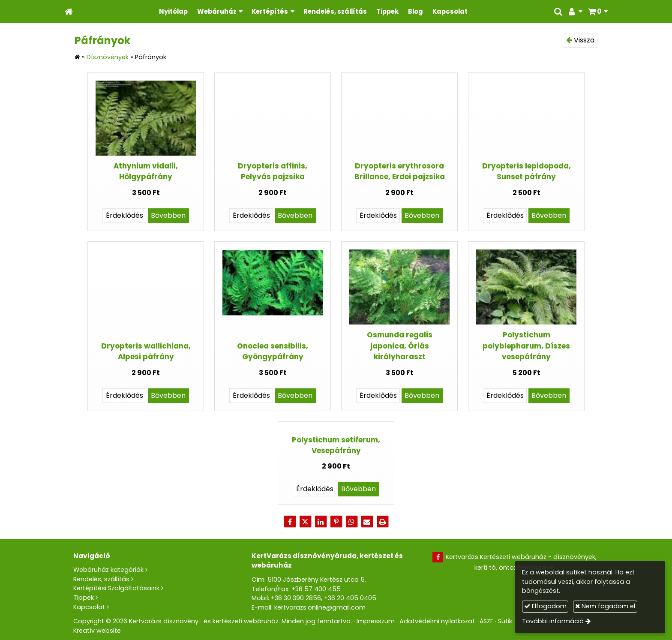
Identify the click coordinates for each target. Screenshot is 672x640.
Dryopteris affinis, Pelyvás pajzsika (273, 171)
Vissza (580, 40)
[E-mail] (367, 522)
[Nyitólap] (69, 11)
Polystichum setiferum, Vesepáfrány (336, 445)
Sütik (505, 621)
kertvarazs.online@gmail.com (320, 607)
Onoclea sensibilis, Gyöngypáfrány (273, 351)
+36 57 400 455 (316, 589)
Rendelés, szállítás (101, 579)
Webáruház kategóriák (108, 570)
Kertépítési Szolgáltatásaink (116, 588)
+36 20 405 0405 (350, 598)
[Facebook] (290, 522)
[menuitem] (173, 11)
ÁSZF (486, 621)
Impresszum (376, 621)
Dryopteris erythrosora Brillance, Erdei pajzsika (400, 171)
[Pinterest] (336, 522)
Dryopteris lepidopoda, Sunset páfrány (526, 171)
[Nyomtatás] (382, 522)
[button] (598, 11)
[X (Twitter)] (305, 522)
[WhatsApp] (351, 522)
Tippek (84, 598)
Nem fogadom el (605, 606)
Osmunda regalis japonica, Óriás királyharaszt (400, 346)
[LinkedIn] (321, 522)
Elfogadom (545, 606)
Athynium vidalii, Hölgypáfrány (146, 171)
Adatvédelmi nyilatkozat (437, 621)
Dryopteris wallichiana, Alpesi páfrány (146, 351)
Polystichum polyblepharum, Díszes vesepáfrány (526, 346)
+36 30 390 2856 (296, 598)
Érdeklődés (124, 215)
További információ (553, 621)
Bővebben (168, 215)
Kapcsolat (89, 607)
